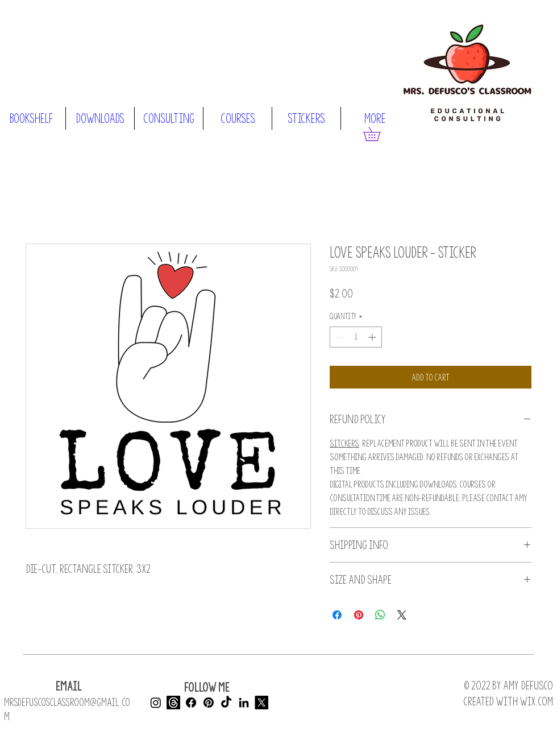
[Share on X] (402, 615)
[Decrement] (338, 337)
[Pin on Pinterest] (359, 615)
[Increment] (373, 337)
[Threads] (173, 703)
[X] (261, 703)
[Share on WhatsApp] (380, 615)
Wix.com (536, 701)
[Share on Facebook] (337, 615)
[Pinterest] (209, 703)
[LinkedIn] (244, 703)
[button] (379, 134)
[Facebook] (191, 703)
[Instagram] (156, 703)
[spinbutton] (356, 337)
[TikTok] (226, 703)
